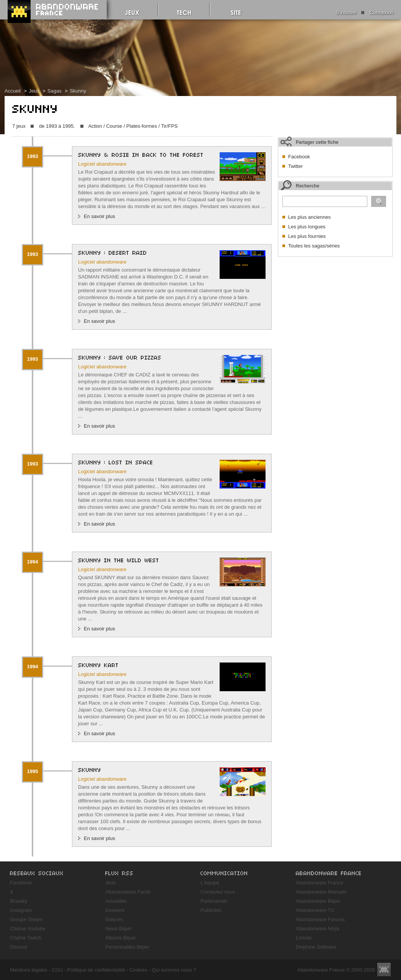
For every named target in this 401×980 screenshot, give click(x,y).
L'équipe (210, 883)
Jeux (34, 91)
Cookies (138, 970)
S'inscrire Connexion (365, 12)
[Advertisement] (335, 308)
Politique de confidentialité (96, 970)
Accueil (13, 91)
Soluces (114, 919)
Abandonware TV (315, 910)
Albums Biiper (121, 938)
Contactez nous (218, 892)
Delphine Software (316, 947)
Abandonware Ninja (317, 929)
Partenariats (214, 901)
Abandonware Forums (320, 919)
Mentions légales (29, 970)
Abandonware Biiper (318, 901)
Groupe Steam (26, 919)
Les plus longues (307, 227)
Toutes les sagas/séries (314, 246)
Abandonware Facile (128, 892)
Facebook (299, 157)
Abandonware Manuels (321, 892)
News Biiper (118, 929)
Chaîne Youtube (28, 929)
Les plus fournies (307, 236)
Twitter (295, 166)
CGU (57, 970)
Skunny (78, 91)
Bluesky (19, 901)
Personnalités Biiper (127, 947)
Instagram (21, 910)
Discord (18, 947)
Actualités (116, 901)
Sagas (55, 91)
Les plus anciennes (309, 217)
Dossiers (115, 910)
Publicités (211, 910)
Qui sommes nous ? (174, 970)
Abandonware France (319, 883)
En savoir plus (99, 216)
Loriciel (304, 938)
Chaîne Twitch (26, 938)
